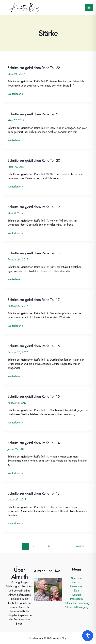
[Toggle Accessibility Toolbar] (88, 636)
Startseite (76, 578)
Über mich (76, 582)
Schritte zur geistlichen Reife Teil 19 (34, 207)
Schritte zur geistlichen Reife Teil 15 (34, 396)
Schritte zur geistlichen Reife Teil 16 (34, 346)
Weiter (82, 546)
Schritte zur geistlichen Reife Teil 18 (34, 253)
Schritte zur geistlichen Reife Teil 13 (34, 493)
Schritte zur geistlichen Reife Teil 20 (34, 160)
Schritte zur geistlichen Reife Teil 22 (34, 68)
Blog (76, 591)
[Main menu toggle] (89, 8)
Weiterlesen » (15, 94)
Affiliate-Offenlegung (76, 607)
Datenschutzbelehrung (76, 603)
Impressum (76, 599)
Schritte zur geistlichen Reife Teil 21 (34, 114)
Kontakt (76, 595)
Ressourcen (76, 586)
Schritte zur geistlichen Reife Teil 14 (34, 443)
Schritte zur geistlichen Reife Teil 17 (33, 300)
